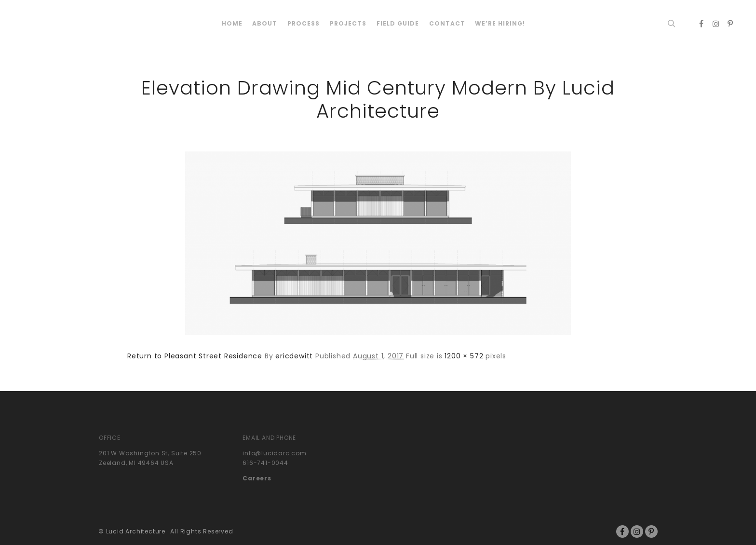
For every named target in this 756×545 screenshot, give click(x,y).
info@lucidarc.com (275, 453)
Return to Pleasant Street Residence (195, 356)
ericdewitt (294, 356)
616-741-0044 (265, 463)
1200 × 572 (464, 356)
